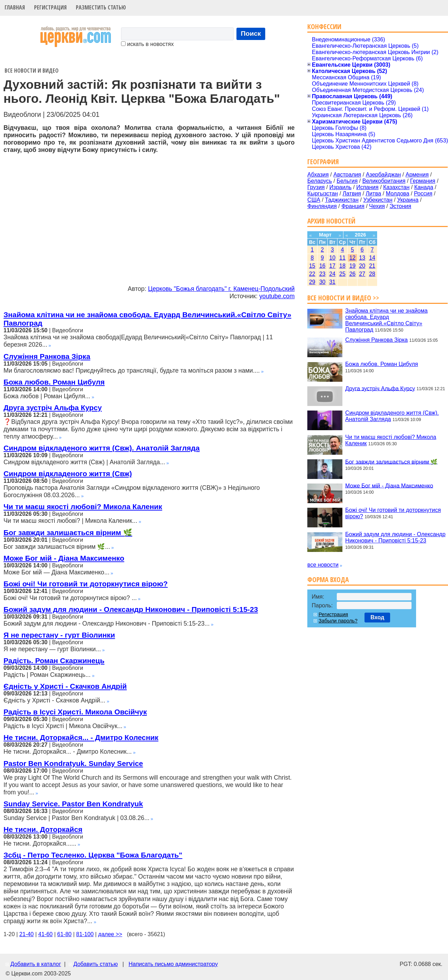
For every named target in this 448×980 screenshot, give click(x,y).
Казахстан (396, 187)
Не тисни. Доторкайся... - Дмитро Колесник (81, 737)
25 (342, 274)
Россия (423, 194)
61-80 (64, 934)
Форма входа (328, 579)
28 (372, 274)
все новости (323, 565)
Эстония (400, 206)
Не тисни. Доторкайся (43, 829)
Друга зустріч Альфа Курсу (53, 408)
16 (322, 266)
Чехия (377, 206)
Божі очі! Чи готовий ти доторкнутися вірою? (86, 584)
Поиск (251, 34)
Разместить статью (101, 7)
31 (332, 282)
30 (322, 282)
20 (362, 266)
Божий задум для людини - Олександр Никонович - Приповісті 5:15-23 (131, 609)
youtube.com (277, 296)
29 (312, 282)
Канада (424, 187)
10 (332, 258)
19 (353, 266)
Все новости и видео (32, 71)
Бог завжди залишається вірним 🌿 (68, 532)
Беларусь (320, 181)
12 (353, 258)
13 (362, 258)
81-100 (85, 934)
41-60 (45, 934)
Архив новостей (331, 221)
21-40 (26, 934)
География (323, 162)
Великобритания (384, 181)
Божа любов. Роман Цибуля (54, 382)
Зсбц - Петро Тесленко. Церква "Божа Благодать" (93, 855)
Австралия (347, 175)
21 (372, 266)
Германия (423, 181)
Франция (353, 206)
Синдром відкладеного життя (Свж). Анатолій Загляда (102, 448)
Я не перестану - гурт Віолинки (59, 635)
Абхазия (318, 175)
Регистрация (50, 7)
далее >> (110, 934)
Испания (367, 187)
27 (362, 274)
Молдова (398, 194)
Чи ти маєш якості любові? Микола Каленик (83, 506)
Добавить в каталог (35, 964)
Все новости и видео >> (343, 298)
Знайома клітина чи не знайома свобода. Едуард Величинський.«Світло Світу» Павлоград (386, 320)
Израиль (340, 187)
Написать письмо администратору (173, 964)
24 (332, 274)
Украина (408, 200)
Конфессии (324, 26)
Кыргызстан (323, 194)
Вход (377, 617)
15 (312, 266)
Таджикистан (342, 200)
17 (332, 266)
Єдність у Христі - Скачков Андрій (65, 686)
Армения (417, 175)
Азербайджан (383, 175)
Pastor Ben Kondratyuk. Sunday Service (73, 763)
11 (342, 258)
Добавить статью (96, 964)
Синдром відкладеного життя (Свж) (68, 474)
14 (372, 258)
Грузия (316, 187)
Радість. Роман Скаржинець (54, 661)
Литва (373, 194)
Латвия (352, 194)
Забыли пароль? (338, 621)
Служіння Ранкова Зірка (47, 356)
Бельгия (347, 181)
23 (322, 274)
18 (342, 266)
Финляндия (322, 206)
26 (353, 274)
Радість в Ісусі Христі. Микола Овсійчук (75, 712)
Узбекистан (378, 200)
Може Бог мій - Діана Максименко (64, 558)
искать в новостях (147, 44)
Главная (15, 7)
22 (312, 274)
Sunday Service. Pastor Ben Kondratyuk (73, 804)
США (314, 200)
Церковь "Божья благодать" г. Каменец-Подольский (221, 289)
